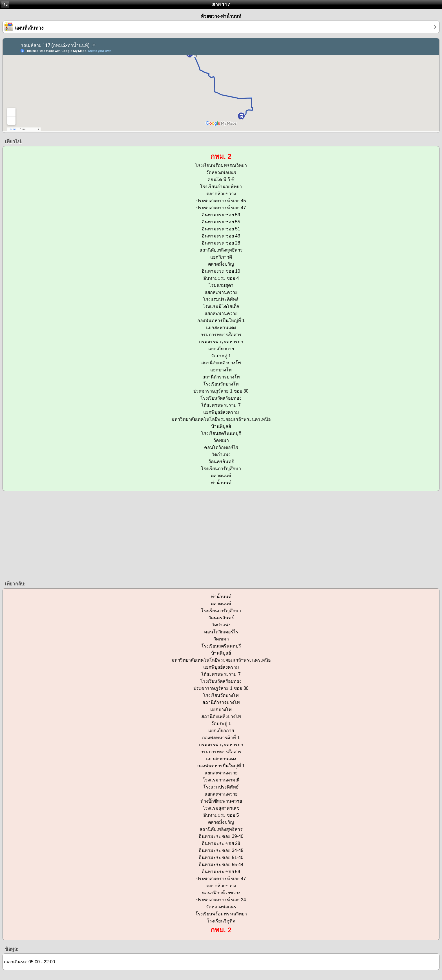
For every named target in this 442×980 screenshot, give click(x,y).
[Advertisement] (169, 535)
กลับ (5, 5)
